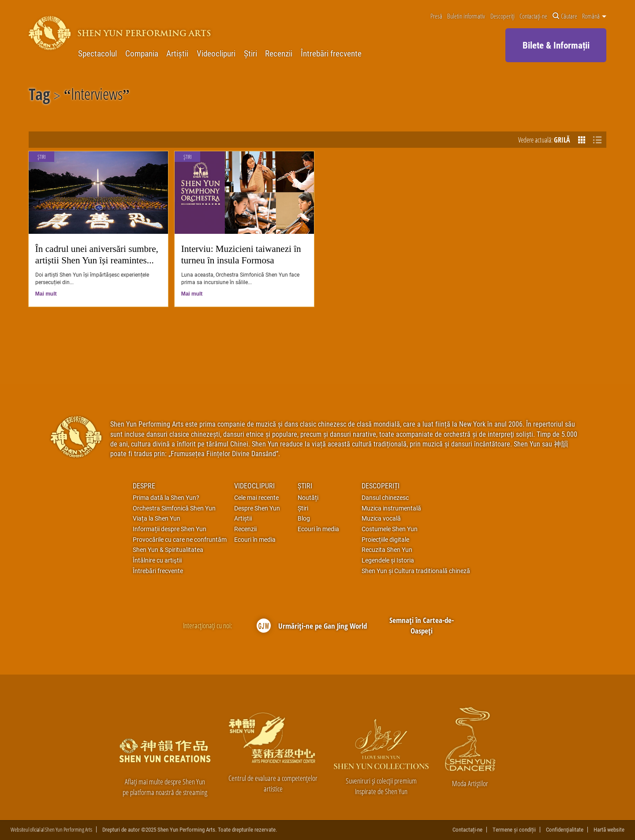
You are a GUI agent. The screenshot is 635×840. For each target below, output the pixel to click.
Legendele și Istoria (388, 560)
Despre (144, 486)
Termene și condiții (514, 830)
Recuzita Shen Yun (387, 550)
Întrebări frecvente (331, 54)
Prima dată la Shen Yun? (166, 498)
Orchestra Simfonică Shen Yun (174, 508)
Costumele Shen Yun (390, 529)
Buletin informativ (466, 16)
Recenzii (279, 54)
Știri (250, 54)
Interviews (97, 96)
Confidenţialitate (565, 830)
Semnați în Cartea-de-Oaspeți (422, 625)
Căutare (565, 16)
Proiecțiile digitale (385, 540)
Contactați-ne (533, 16)
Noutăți (308, 498)
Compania (142, 54)
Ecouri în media (255, 540)
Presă (436, 16)
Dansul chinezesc (385, 498)
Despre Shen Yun (257, 508)
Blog (304, 518)
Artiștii (177, 54)
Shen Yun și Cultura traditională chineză (416, 571)
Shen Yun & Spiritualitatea (168, 550)
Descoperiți (502, 16)
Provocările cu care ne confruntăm (180, 540)
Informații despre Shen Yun (170, 529)
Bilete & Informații (556, 45)
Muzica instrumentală (391, 508)
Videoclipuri (216, 54)
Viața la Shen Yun (157, 518)
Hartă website (609, 830)
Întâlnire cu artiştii (157, 560)
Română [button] (594, 16)
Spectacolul (97, 54)
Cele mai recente (256, 498)
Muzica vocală (381, 518)
